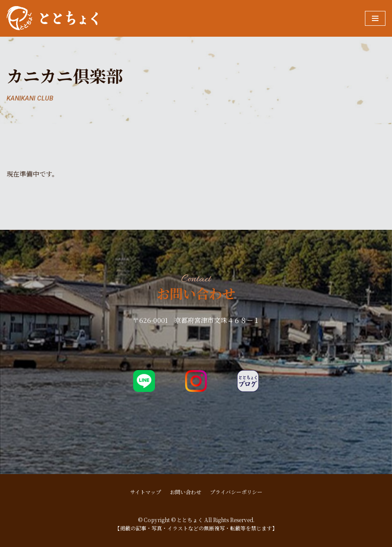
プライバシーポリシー (236, 492)
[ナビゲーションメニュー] (375, 18)
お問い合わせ (186, 492)
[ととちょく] (52, 18)
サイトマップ (146, 492)
